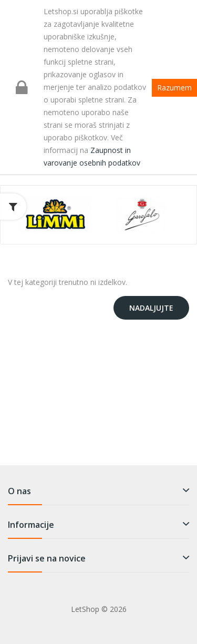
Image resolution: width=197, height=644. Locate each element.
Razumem (174, 88)
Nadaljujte (151, 308)
